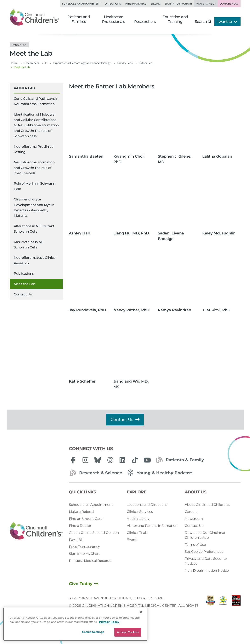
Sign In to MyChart (84, 554)
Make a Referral (81, 512)
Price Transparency (84, 547)
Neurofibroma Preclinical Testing (34, 149)
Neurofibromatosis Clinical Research (35, 260)
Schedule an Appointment (81, 4)
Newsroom (194, 519)
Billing (156, 4)
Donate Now (229, 4)
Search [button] (203, 22)
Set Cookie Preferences (204, 552)
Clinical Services (140, 512)
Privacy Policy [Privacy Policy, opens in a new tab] (109, 622)
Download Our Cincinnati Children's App (206, 535)
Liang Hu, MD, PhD (131, 233)
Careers (191, 512)
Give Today (81, 584)
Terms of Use (195, 545)
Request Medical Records (90, 561)
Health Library (138, 519)
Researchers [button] (145, 22)
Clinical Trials (137, 533)
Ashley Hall (79, 233)
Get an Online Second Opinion (94, 533)
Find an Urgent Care (86, 519)
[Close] (141, 612)
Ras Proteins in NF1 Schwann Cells (29, 245)
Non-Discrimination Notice (207, 571)
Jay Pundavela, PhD (88, 310)
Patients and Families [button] (79, 19)
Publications (24, 273)
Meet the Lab (25, 284)
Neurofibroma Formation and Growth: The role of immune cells (34, 168)
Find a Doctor (80, 526)
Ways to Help (206, 4)
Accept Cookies (128, 632)
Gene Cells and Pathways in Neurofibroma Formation (36, 101)
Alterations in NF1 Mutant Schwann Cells (34, 229)
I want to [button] (227, 22)
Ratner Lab (24, 88)
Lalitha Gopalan (217, 156)
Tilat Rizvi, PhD (216, 310)
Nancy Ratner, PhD (131, 310)
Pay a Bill (76, 540)
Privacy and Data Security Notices (206, 561)
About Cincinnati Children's (207, 505)
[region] (75, 624)
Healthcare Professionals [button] (113, 19)
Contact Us (23, 294)
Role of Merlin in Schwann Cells (35, 186)
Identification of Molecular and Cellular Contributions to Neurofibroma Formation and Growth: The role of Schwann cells (36, 125)
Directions (113, 4)
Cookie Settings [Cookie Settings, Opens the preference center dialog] (93, 632)
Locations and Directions (147, 505)
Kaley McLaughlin (219, 233)
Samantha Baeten (86, 156)
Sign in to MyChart (178, 4)
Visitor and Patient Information (152, 526)
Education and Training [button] (175, 19)
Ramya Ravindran (174, 310)
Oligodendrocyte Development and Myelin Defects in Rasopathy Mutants (34, 207)
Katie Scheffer (82, 381)
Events (133, 540)
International (136, 4)
